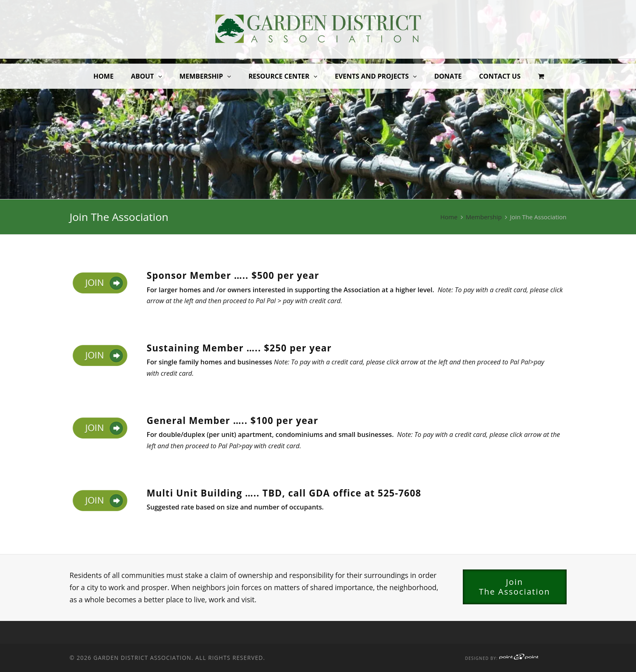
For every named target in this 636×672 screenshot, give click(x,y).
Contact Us (500, 76)
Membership (201, 76)
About (143, 76)
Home (103, 76)
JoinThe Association (515, 587)
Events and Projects (372, 76)
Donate (448, 76)
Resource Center (279, 76)
